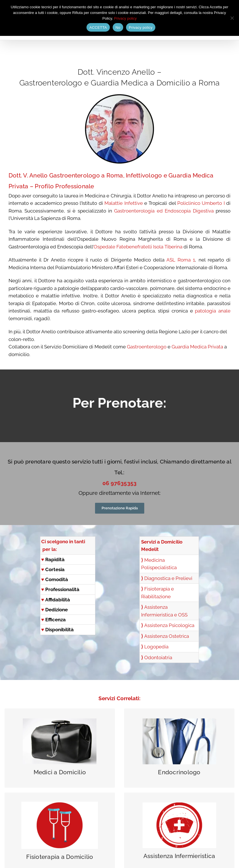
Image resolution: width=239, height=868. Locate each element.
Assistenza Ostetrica (167, 636)
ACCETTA (98, 27)
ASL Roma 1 (181, 260)
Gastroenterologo (147, 347)
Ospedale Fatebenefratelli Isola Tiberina (138, 247)
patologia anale (213, 311)
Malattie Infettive (123, 203)
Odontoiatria (158, 657)
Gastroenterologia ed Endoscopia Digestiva (164, 211)
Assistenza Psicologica (169, 625)
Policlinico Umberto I (201, 203)
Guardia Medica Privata (197, 347)
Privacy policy (125, 18)
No (118, 27)
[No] (232, 18)
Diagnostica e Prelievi (168, 578)
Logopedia (156, 647)
